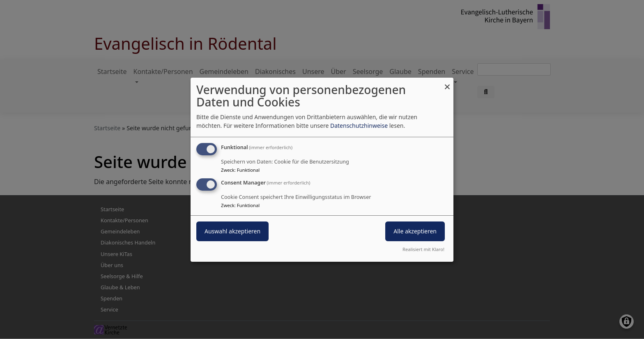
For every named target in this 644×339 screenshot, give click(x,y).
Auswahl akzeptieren (232, 231)
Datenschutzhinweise (359, 126)
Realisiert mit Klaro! (423, 249)
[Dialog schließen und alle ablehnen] (447, 82)
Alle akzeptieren (415, 231)
